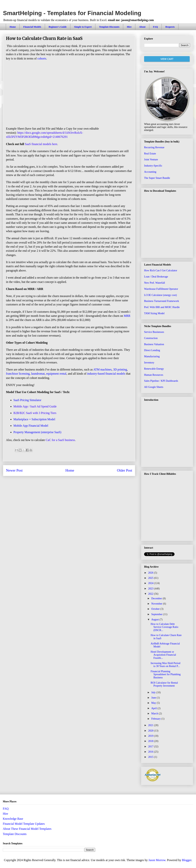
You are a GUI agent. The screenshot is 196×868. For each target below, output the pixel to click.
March (155, 714)
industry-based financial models (106, 374)
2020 (151, 731)
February (156, 719)
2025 (151, 578)
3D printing (120, 369)
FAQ (155, 27)
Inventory (149, 363)
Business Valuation (154, 344)
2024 (151, 583)
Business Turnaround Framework (162, 301)
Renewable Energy (154, 369)
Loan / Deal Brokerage (156, 277)
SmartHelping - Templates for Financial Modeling (72, 13)
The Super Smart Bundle (157, 178)
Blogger (187, 860)
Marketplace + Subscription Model (34, 419)
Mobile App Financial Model (31, 426)
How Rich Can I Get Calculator (161, 270)
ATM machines (102, 369)
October (156, 609)
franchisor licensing (18, 374)
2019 (151, 736)
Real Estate (150, 154)
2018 (151, 741)
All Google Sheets (154, 387)
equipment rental (56, 374)
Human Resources (154, 375)
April (154, 708)
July (154, 692)
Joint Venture (151, 160)
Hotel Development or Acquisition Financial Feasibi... (163, 655)
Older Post (125, 470)
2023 (151, 589)
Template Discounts (109, 27)
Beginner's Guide (57, 27)
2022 (151, 594)
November (157, 604)
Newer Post (14, 470)
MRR (127, 316)
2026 (151, 573)
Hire (129, 27)
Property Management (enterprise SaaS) (37, 432)
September (157, 614)
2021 (151, 725)
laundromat (38, 374)
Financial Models (32, 27)
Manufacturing (152, 356)
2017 (151, 747)
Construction (151, 338)
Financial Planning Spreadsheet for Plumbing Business (166, 675)
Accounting (150, 172)
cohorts (42, 58)
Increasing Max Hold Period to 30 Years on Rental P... (165, 665)
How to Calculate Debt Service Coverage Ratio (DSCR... (164, 627)
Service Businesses (154, 332)
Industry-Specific (153, 166)
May (154, 703)
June (154, 698)
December (157, 598)
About (142, 27)
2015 (151, 757)
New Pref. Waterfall (155, 283)
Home (13, 27)
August (155, 620)
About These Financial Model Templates (27, 829)
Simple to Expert (83, 27)
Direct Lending (152, 350)
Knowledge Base (13, 819)
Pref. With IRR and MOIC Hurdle (162, 307)
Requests (170, 27)
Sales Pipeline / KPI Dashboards (161, 381)
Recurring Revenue (154, 147)
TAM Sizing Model (154, 313)
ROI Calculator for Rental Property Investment (164, 684)
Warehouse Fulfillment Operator (161, 289)
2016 (151, 752)
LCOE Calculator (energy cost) (160, 295)
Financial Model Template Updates (24, 824)
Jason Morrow (157, 860)
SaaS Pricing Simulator (27, 400)
